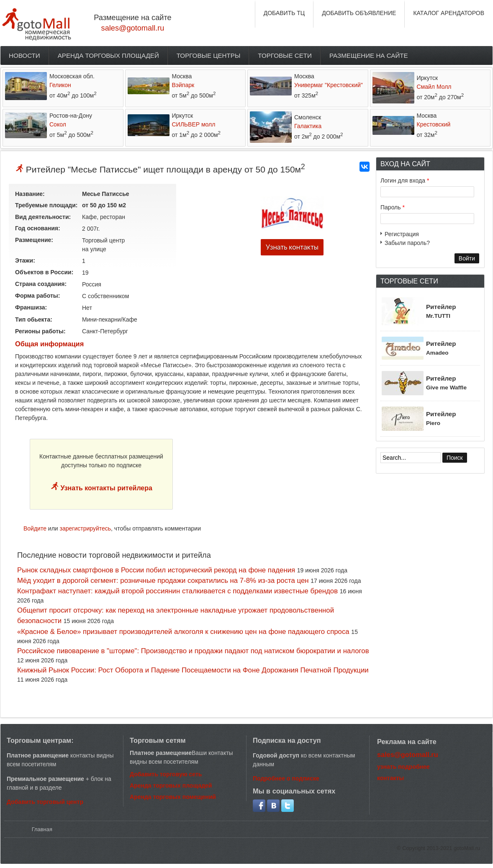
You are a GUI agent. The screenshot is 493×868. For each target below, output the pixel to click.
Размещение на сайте (369, 55)
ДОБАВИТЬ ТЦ (284, 13)
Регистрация (402, 234)
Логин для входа (405, 180)
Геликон (60, 85)
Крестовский (434, 124)
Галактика (308, 126)
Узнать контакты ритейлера (105, 488)
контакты (390, 778)
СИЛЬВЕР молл (194, 124)
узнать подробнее (403, 767)
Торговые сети (285, 55)
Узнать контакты (292, 247)
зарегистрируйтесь (86, 528)
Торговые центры (209, 55)
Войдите (35, 528)
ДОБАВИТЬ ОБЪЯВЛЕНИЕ (359, 13)
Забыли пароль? (407, 243)
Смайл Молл (434, 87)
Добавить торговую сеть (166, 774)
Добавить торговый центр (45, 802)
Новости (24, 55)
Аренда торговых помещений (173, 797)
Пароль (393, 207)
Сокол (58, 124)
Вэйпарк (183, 85)
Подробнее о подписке (286, 778)
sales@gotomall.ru (133, 28)
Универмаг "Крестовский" (329, 85)
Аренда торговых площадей (108, 55)
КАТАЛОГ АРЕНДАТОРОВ (449, 13)
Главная (42, 829)
